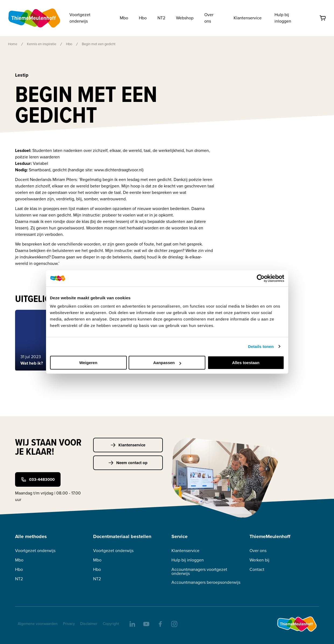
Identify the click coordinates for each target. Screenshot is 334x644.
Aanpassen (167, 363)
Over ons (258, 551)
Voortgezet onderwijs (35, 551)
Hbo (69, 44)
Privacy (69, 624)
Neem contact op (128, 463)
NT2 (19, 579)
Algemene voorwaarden (38, 624)
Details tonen (261, 346)
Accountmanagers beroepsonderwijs (206, 582)
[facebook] (160, 624)
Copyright (111, 624)
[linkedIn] (132, 624)
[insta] (174, 624)
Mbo (19, 560)
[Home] (35, 18)
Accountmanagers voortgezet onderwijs (199, 571)
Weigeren (88, 363)
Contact (257, 569)
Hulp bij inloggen (283, 18)
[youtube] (146, 624)
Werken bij (259, 560)
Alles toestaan (246, 363)
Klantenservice (248, 18)
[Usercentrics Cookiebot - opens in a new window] (261, 278)
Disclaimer (89, 624)
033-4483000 (38, 479)
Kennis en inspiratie (42, 44)
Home (13, 44)
